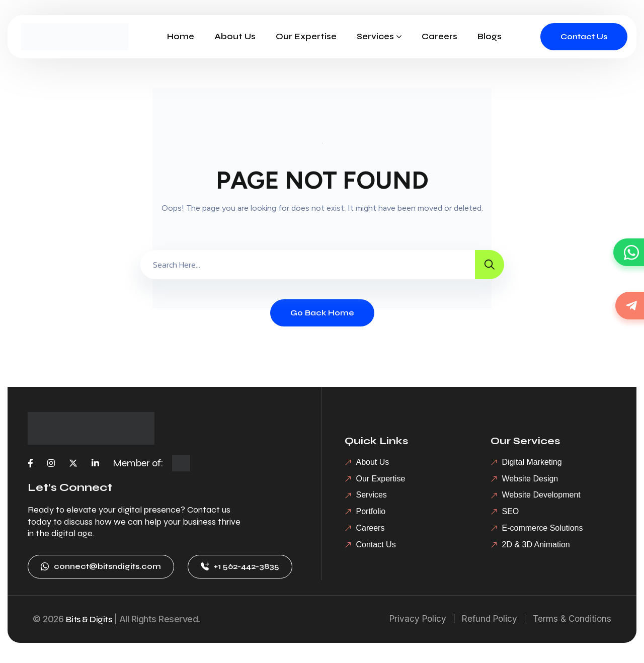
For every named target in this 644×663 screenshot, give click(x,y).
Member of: (138, 463)
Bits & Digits (89, 619)
